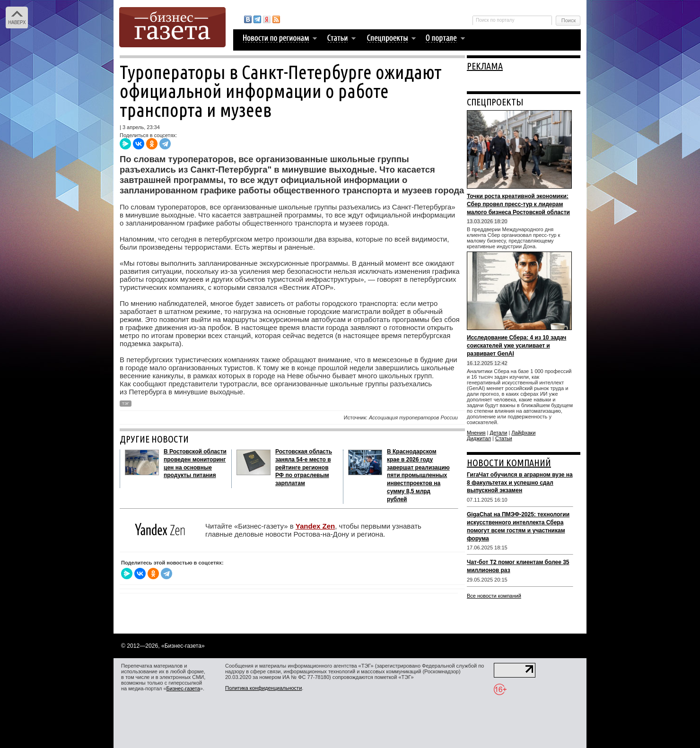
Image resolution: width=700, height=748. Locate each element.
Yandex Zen (315, 526)
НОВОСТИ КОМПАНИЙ (509, 463)
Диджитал (479, 438)
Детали (499, 433)
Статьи (504, 438)
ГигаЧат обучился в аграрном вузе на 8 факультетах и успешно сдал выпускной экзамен (520, 483)
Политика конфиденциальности (263, 688)
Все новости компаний (494, 596)
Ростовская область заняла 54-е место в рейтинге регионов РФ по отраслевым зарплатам (304, 467)
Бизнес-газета (183, 688)
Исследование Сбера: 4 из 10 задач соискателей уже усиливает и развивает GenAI (516, 346)
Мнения (476, 433)
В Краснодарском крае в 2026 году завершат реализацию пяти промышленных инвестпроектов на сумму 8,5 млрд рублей (418, 475)
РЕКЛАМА (485, 66)
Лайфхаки (523, 433)
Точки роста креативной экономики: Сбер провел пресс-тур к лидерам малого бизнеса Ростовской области (518, 204)
